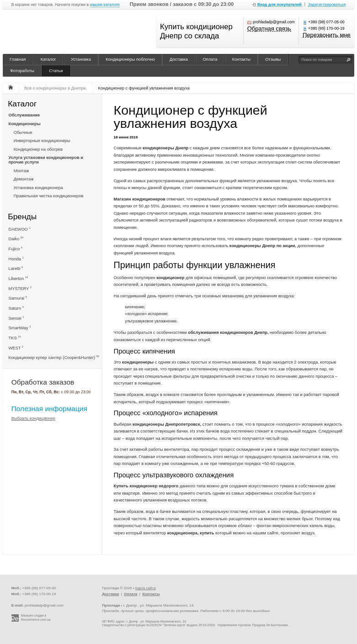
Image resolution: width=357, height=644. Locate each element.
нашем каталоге (105, 5)
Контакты (241, 59)
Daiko (16, 239)
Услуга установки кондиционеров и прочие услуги (46, 160)
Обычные (23, 132)
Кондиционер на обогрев (38, 149)
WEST (16, 348)
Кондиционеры (25, 124)
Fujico (16, 249)
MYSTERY (20, 288)
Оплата (210, 59)
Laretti (16, 268)
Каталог (48, 59)
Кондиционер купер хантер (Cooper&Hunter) (54, 357)
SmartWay (20, 328)
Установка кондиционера (38, 188)
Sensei (16, 318)
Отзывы (273, 59)
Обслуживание (24, 115)
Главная (18, 59)
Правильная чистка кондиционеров (49, 196)
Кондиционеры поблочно (130, 59)
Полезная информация (49, 409)
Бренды (22, 216)
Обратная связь (269, 29)
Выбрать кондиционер (33, 419)
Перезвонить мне (327, 35)
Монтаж (21, 171)
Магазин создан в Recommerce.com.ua (36, 618)
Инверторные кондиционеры (42, 141)
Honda (16, 259)
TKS (15, 338)
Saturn (16, 308)
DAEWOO (20, 229)
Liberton (18, 278)
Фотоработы (22, 71)
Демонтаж (24, 179)
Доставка (179, 59)
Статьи (56, 71)
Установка (81, 59)
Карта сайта (146, 588)
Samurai (18, 298)
